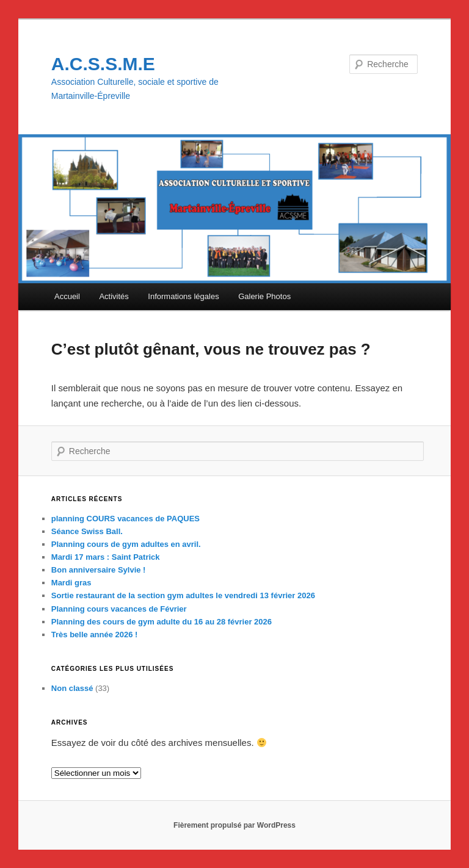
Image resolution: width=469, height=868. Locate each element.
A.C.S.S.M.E (103, 64)
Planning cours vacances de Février (119, 609)
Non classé (72, 688)
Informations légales (183, 296)
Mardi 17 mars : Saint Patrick (106, 557)
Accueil (67, 296)
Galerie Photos (264, 296)
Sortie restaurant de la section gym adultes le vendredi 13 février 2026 (183, 595)
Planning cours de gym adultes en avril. (126, 544)
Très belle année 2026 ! (95, 635)
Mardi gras (71, 583)
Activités (114, 296)
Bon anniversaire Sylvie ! (99, 570)
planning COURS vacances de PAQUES (125, 519)
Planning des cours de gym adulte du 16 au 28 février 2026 (162, 622)
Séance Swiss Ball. (87, 531)
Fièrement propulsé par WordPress (234, 825)
